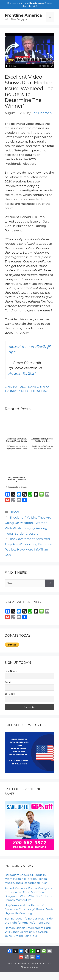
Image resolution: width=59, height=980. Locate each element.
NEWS (14, 512)
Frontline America (23, 15)
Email (8, 682)
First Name (11, 671)
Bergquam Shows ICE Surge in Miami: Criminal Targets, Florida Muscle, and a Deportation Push (26, 879)
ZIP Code (10, 694)
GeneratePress (29, 967)
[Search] (50, 583)
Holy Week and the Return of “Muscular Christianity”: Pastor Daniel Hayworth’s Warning (29, 909)
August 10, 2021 (22, 373)
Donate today (37, 3)
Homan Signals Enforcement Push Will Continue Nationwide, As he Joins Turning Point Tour (28, 932)
